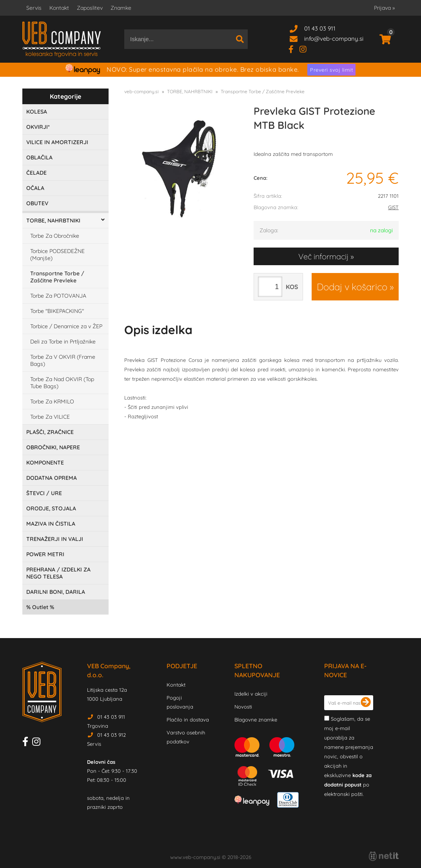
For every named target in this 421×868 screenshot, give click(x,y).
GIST (393, 207)
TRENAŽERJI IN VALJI (55, 539)
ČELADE (36, 173)
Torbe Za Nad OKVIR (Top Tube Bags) (62, 383)
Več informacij (323, 256)
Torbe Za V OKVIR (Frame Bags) (63, 360)
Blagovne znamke (256, 720)
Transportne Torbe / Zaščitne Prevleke (57, 277)
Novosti (243, 707)
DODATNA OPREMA (52, 478)
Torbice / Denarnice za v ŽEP (66, 326)
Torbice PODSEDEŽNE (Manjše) (57, 255)
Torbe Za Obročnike (55, 236)
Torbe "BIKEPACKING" (57, 311)
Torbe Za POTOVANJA (58, 296)
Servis (34, 8)
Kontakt (59, 8)
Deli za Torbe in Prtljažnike (63, 342)
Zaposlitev (90, 8)
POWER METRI (45, 554)
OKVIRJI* (38, 127)
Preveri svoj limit (331, 70)
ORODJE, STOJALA (51, 508)
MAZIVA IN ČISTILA (51, 524)
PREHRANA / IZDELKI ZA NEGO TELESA (58, 573)
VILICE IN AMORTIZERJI (57, 142)
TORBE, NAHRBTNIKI (53, 221)
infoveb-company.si (334, 39)
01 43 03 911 (320, 28)
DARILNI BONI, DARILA (56, 592)
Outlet (40, 607)
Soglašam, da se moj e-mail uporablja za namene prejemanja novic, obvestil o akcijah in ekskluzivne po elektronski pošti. (349, 756)
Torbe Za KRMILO (52, 401)
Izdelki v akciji (251, 694)
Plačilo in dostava (188, 720)
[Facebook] (294, 49)
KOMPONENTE (45, 463)
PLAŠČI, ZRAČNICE (50, 432)
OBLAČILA (39, 157)
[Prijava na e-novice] (366, 703)
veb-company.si (142, 91)
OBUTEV (37, 203)
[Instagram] (306, 49)
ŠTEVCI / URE (44, 493)
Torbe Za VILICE (50, 417)
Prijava (384, 8)
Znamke (121, 8)
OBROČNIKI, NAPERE (53, 447)
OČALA (35, 188)
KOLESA (37, 112)
